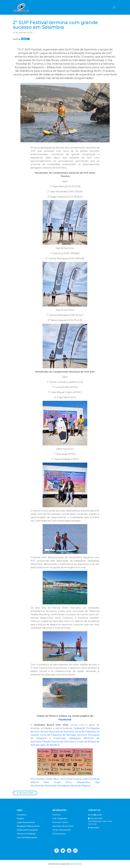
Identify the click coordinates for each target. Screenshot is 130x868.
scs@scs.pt (95, 815)
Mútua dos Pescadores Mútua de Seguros (68, 786)
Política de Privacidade (27, 830)
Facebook (65, 720)
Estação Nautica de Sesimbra (58, 742)
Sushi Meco (53, 779)
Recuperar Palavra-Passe (28, 826)
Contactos (22, 815)
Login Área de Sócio (26, 822)
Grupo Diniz (63, 782)
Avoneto (41, 779)
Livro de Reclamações (27, 838)
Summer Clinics (60, 822)
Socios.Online (76, 864)
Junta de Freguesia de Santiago (58, 735)
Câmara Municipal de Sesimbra (57, 732)
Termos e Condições (26, 834)
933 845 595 (100, 821)
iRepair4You (83, 782)
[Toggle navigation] (114, 7)
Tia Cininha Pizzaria (71, 779)
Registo (20, 819)
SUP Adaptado (60, 819)
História (56, 815)
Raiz (46, 782)
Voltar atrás (25, 793)
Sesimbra (94, 828)
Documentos (59, 834)
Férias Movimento (62, 830)
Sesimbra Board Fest (63, 826)
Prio (33, 779)
